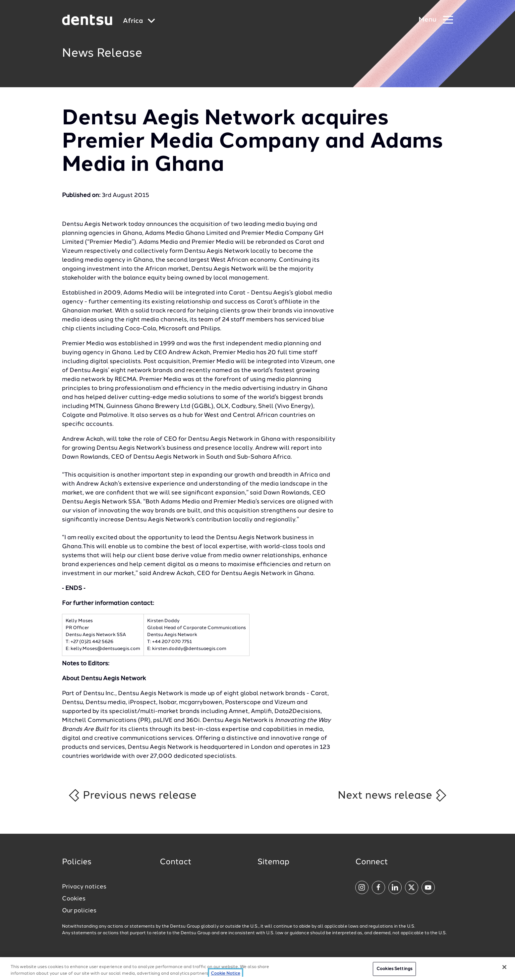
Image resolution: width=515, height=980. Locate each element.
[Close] (504, 971)
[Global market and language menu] (139, 21)
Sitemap (273, 862)
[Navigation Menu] (436, 20)
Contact (176, 862)
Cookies (74, 899)
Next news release (393, 795)
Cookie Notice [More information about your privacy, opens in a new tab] (226, 977)
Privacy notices (84, 887)
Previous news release (132, 795)
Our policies (79, 911)
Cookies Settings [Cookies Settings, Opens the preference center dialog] (394, 973)
